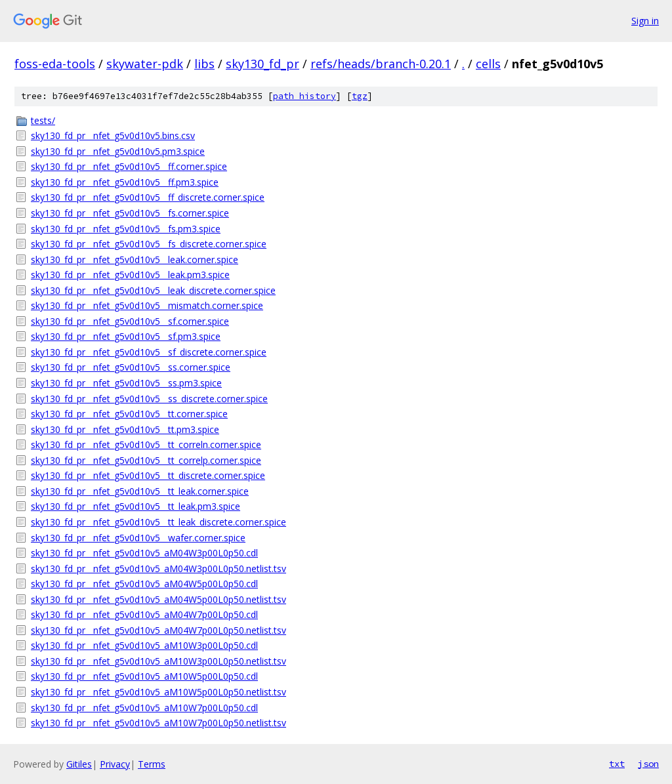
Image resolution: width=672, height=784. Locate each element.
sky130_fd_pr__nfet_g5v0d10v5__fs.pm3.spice (126, 229)
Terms (152, 764)
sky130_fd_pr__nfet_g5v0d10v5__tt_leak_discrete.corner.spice (158, 522)
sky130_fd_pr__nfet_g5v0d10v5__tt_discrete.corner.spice (148, 475)
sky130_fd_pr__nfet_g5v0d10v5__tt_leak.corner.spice (140, 491)
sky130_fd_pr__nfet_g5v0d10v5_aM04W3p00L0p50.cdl (144, 553)
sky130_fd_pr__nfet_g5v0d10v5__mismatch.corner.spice (147, 305)
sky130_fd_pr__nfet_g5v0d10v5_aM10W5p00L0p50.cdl (144, 676)
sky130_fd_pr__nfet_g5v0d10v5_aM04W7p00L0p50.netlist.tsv (158, 630)
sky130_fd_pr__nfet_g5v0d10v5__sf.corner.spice (130, 321)
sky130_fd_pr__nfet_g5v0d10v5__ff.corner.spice (129, 166)
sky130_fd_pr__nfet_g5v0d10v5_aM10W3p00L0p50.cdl (144, 645)
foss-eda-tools (55, 64)
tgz (360, 96)
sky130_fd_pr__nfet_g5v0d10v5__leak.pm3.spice (130, 275)
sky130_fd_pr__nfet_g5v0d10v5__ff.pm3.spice (125, 182)
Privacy (115, 764)
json (648, 764)
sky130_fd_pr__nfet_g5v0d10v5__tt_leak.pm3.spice (136, 506)
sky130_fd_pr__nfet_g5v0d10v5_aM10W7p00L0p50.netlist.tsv (158, 723)
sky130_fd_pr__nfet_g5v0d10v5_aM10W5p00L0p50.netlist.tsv (158, 692)
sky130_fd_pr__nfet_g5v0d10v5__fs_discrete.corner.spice (149, 244)
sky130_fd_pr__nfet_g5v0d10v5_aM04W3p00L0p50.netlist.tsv (158, 568)
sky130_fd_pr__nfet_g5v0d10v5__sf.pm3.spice (126, 336)
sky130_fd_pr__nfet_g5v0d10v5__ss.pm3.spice (126, 383)
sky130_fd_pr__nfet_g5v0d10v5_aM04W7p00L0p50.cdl (144, 614)
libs (204, 64)
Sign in (645, 21)
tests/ (43, 120)
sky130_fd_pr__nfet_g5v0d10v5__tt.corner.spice (129, 414)
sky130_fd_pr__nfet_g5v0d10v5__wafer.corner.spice (138, 538)
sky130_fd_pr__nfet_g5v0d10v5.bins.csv (113, 135)
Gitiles (79, 764)
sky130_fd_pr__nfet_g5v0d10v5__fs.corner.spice (130, 213)
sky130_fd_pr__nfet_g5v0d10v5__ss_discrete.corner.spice (149, 399)
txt (617, 764)
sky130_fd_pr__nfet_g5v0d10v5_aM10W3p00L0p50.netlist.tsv (158, 661)
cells (488, 64)
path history (304, 96)
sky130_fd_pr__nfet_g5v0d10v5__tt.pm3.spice (125, 429)
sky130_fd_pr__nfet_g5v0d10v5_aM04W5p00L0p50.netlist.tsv (158, 599)
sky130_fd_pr (262, 64)
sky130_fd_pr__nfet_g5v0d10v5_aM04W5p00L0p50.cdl (144, 584)
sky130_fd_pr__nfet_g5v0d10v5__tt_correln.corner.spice (146, 444)
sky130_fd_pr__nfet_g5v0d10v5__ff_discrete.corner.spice (148, 197)
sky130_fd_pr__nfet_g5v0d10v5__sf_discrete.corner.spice (149, 352)
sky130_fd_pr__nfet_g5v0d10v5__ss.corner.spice (131, 367)
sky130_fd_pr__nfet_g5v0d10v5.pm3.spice (118, 151)
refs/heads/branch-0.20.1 (381, 64)
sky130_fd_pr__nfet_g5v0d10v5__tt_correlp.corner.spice (146, 460)
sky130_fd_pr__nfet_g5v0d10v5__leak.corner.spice (135, 259)
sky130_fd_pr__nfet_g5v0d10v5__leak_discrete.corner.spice (153, 290)
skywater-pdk (145, 64)
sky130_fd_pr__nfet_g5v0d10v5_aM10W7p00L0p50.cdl (144, 708)
